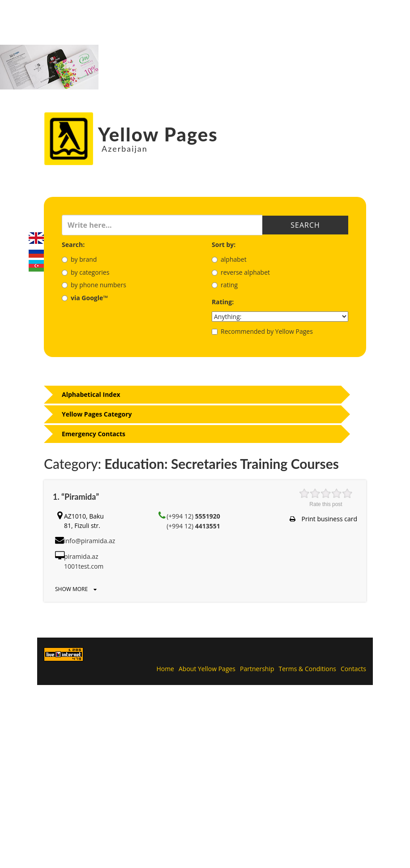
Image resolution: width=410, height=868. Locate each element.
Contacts (353, 669)
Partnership (257, 669)
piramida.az (81, 556)
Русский (36, 252)
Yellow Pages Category (97, 414)
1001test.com (84, 566)
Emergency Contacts (94, 434)
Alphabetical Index (91, 394)
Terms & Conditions (308, 669)
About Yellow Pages (207, 669)
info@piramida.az (90, 541)
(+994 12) (193, 516)
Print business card (323, 519)
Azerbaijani (36, 266)
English (36, 238)
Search (305, 225)
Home (165, 669)
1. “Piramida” (76, 497)
